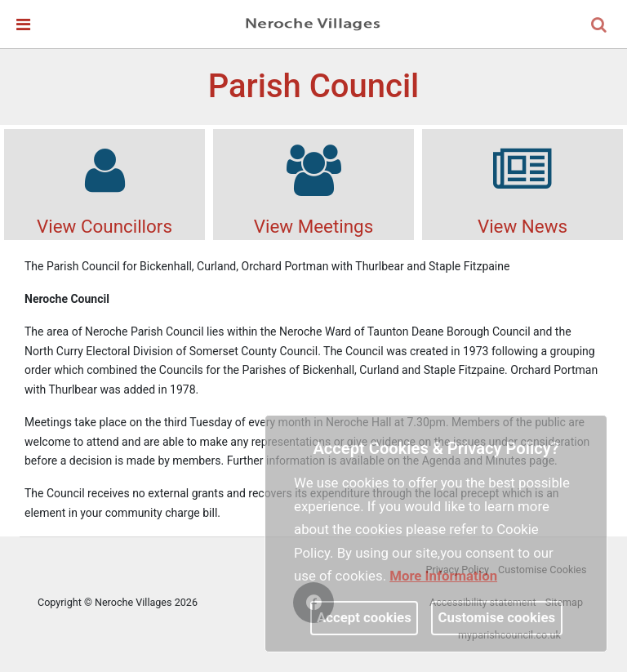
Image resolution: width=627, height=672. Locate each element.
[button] (600, 26)
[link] (313, 24)
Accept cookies (364, 617)
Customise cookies (497, 617)
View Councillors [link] (104, 183)
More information (443, 576)
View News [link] (522, 183)
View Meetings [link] (313, 183)
